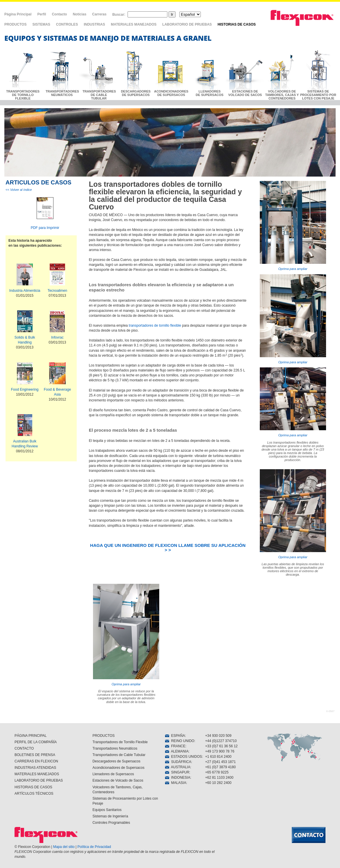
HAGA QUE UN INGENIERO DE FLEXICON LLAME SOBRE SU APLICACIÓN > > (168, 548)
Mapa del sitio (64, 847)
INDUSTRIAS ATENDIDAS (35, 768)
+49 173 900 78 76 (220, 751)
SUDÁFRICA (178, 762)
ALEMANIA (177, 751)
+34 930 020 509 (218, 736)
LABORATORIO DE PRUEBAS (187, 24)
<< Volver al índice (19, 190)
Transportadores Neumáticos (115, 748)
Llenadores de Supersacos (113, 774)
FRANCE (175, 746)
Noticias (79, 14)
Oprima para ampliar (293, 226)
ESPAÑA (175, 736)
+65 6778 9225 (217, 772)
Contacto (59, 14)
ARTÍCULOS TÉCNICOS (34, 794)
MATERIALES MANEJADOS (134, 24)
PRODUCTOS (15, 24)
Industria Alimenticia (25, 291)
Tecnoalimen (57, 291)
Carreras (99, 14)
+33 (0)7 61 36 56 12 (221, 746)
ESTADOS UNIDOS (184, 757)
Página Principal (18, 14)
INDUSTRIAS (94, 24)
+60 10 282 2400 (218, 783)
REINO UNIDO (180, 741)
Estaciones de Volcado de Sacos (118, 780)
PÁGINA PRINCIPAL (31, 736)
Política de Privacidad (94, 847)
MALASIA (176, 783)
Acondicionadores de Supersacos (118, 768)
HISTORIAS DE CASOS (237, 24)
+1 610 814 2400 (218, 757)
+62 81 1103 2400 (219, 778)
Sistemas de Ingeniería (110, 816)
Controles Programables (111, 823)
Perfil (42, 14)
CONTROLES (67, 24)
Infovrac (57, 337)
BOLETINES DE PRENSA (35, 755)
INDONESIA (178, 778)
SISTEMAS (41, 24)
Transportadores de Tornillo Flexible (120, 742)
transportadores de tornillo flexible (155, 326)
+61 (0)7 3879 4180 (220, 767)
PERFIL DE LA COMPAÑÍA (36, 742)
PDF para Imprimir (45, 228)
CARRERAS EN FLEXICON (36, 761)
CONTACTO (24, 748)
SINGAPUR (177, 772)
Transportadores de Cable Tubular (119, 755)
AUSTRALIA (178, 767)
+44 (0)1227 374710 (221, 741)
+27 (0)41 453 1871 (220, 762)
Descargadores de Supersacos (116, 761)
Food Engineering (25, 389)
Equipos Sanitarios (107, 810)
